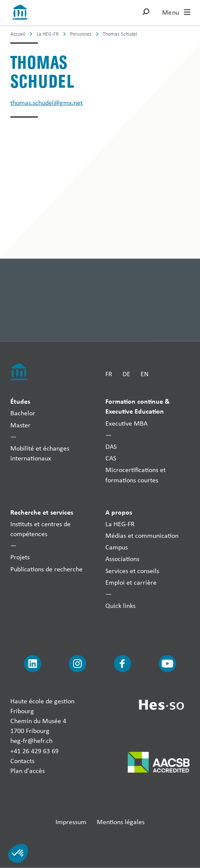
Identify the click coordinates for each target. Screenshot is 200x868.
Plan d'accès (28, 770)
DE (126, 373)
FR (109, 373)
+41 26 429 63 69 (34, 750)
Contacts (22, 760)
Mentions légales (121, 822)
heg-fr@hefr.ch (31, 741)
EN (145, 373)
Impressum (71, 822)
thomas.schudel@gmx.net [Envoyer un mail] (46, 103)
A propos (119, 512)
